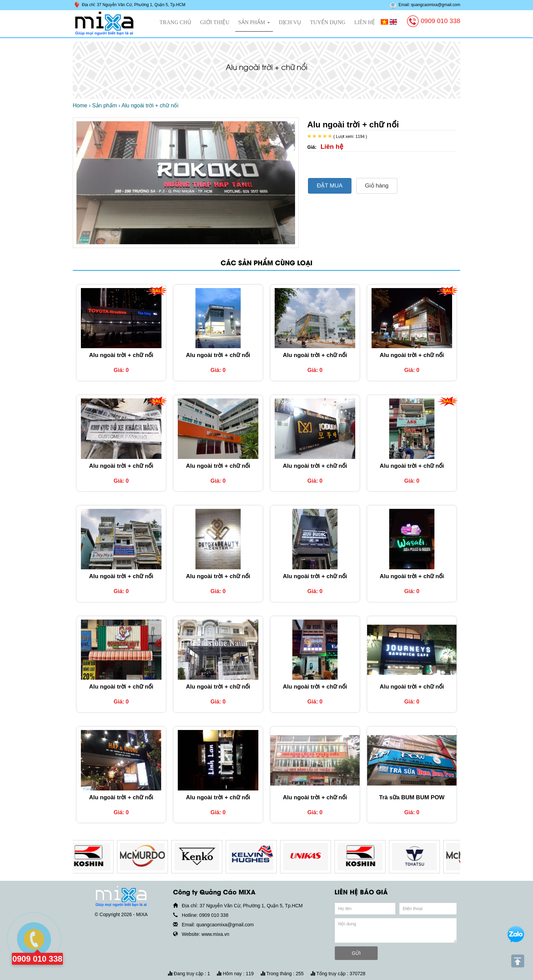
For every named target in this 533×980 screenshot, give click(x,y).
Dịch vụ (290, 22)
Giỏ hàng (377, 186)
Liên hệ (365, 22)
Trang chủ (175, 22)
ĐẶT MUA (330, 186)
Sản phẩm (254, 22)
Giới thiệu (215, 22)
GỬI (356, 953)
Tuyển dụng (328, 22)
